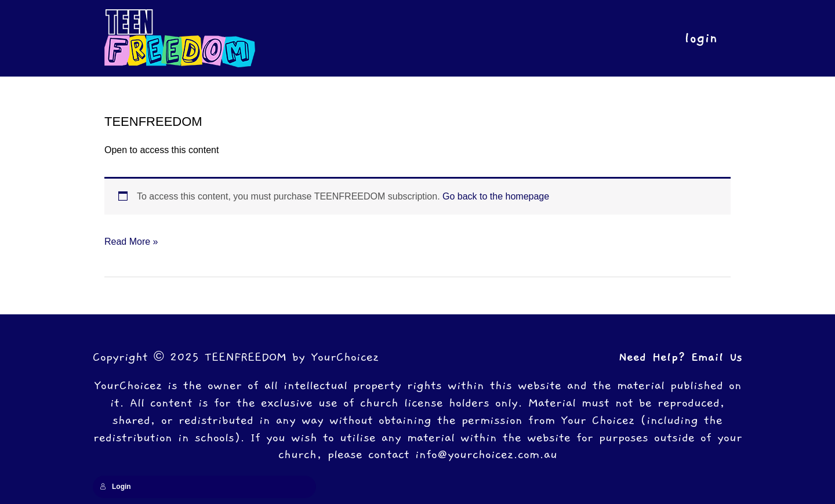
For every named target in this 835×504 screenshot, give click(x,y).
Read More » (131, 240)
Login (115, 487)
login (698, 38)
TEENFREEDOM (153, 122)
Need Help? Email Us (680, 357)
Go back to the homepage (496, 196)
